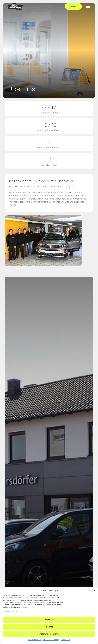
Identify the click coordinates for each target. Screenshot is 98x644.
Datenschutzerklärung (51, 640)
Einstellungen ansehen (49, 634)
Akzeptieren (49, 620)
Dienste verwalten (11, 612)
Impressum (65, 640)
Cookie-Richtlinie (35, 640)
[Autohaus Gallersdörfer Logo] (15, 6)
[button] (94, 590)
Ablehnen (49, 627)
